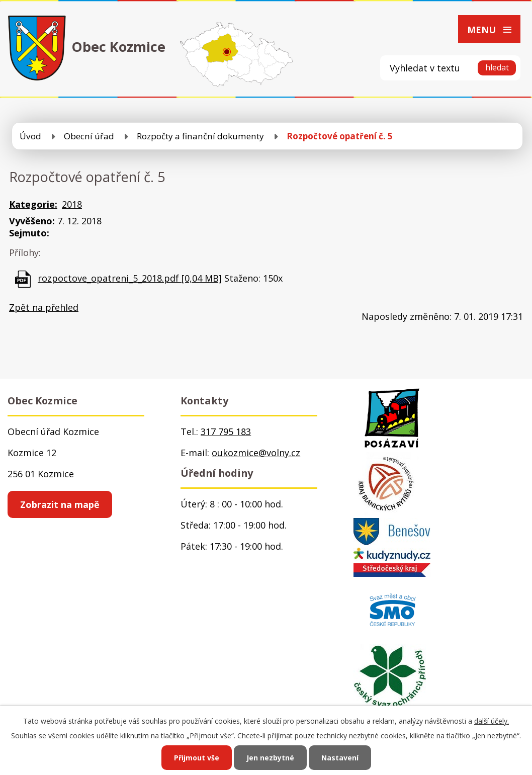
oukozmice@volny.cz (256, 453)
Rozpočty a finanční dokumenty (200, 136)
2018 (72, 204)
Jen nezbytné (270, 758)
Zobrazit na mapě (60, 504)
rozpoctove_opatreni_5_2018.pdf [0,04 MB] (130, 278)
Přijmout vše (197, 758)
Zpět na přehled (44, 307)
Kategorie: (33, 204)
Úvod (30, 136)
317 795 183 (226, 432)
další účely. (492, 721)
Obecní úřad (89, 136)
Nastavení (340, 758)
